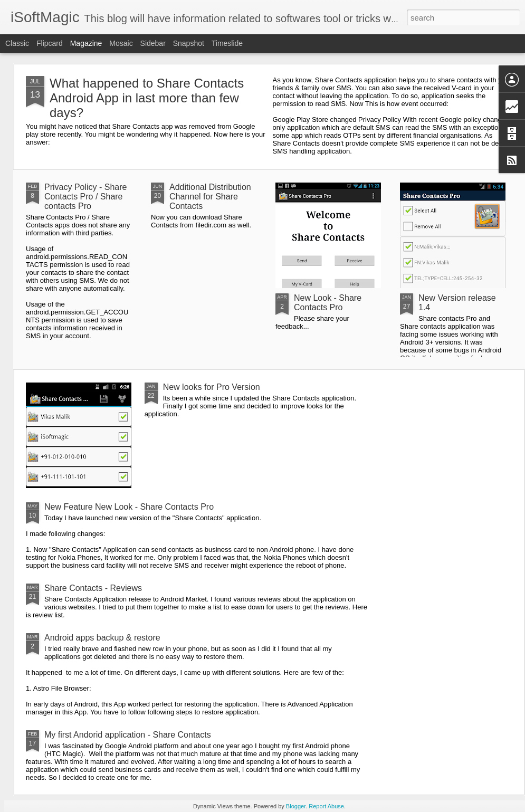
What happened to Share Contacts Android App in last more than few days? (147, 98)
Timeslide (227, 43)
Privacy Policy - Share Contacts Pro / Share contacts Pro (86, 197)
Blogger (296, 806)
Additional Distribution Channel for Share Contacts (210, 197)
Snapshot (189, 43)
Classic (17, 43)
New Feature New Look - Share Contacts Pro (129, 507)
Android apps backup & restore (102, 638)
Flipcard (50, 43)
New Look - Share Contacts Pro (328, 303)
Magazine (86, 43)
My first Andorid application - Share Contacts (128, 735)
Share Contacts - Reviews (93, 588)
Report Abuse (326, 806)
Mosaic (121, 43)
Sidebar (153, 43)
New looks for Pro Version (212, 387)
